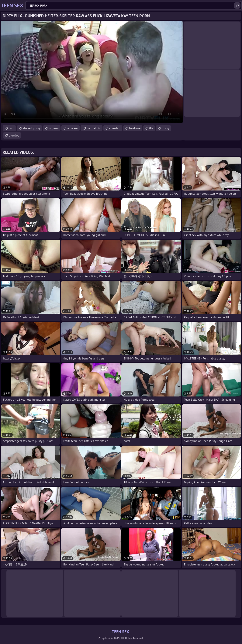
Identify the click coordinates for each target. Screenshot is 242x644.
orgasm (54, 128)
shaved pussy (32, 128)
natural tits (94, 128)
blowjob (14, 135)
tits (151, 128)
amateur (73, 128)
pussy (166, 128)
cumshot (115, 128)
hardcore (135, 128)
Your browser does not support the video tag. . (92, 72)
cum (11, 128)
